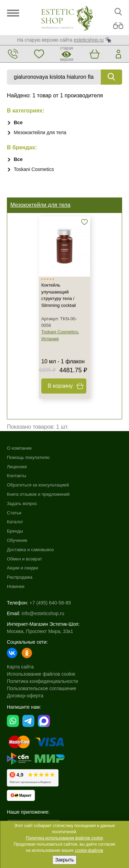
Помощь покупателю (28, 457)
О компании (19, 448)
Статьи (14, 513)
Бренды (15, 531)
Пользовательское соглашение (42, 688)
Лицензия (17, 467)
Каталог (15, 522)
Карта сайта (20, 667)
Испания (50, 339)
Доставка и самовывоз (30, 550)
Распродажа (20, 577)
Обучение (17, 540)
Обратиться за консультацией (38, 485)
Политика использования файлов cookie (64, 838)
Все (18, 122)
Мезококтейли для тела (40, 132)
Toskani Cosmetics (34, 169)
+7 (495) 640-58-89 (50, 603)
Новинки (16, 586)
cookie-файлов (89, 850)
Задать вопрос (22, 503)
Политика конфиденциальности (42, 681)
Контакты (17, 476)
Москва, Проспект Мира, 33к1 (40, 631)
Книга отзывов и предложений (38, 494)
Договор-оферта (25, 696)
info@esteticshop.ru (43, 613)
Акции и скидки (23, 568)
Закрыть (65, 860)
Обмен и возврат (24, 559)
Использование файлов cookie (41, 674)
